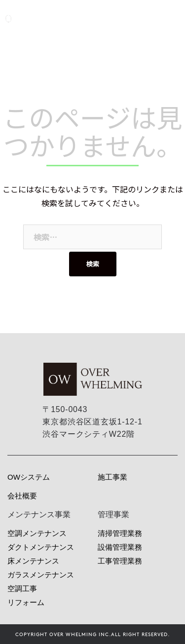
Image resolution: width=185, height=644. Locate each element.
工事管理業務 (120, 561)
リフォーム (26, 602)
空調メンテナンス (37, 533)
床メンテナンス (33, 561)
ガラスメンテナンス (41, 575)
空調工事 (22, 588)
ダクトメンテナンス (41, 547)
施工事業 (112, 477)
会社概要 (22, 496)
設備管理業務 (120, 547)
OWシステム (29, 477)
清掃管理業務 (120, 533)
